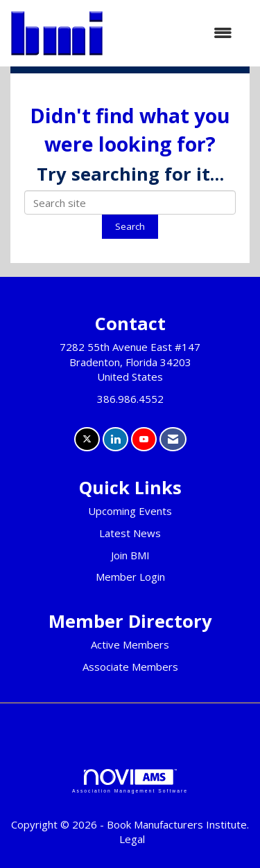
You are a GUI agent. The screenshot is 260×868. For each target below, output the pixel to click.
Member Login (130, 577)
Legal (132, 839)
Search (130, 226)
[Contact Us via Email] (173, 439)
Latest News (130, 533)
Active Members (130, 644)
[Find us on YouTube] (144, 439)
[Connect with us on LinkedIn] (115, 439)
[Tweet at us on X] (87, 439)
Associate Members (130, 667)
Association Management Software (130, 781)
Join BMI (130, 555)
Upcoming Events (130, 511)
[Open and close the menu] (175, 33)
